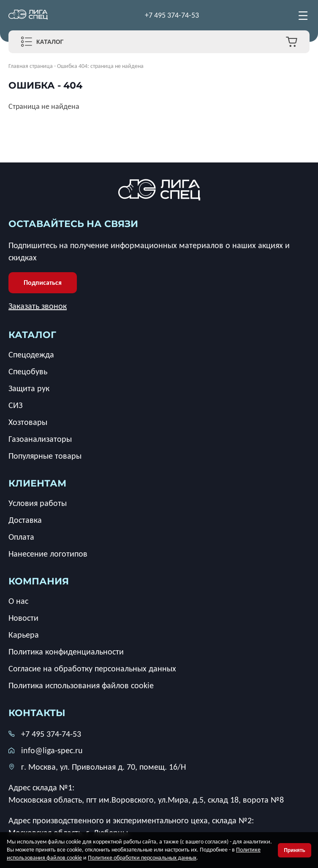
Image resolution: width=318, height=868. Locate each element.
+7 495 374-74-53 (172, 15)
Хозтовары (28, 422)
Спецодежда (31, 354)
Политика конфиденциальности (66, 652)
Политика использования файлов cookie (81, 685)
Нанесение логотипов (48, 554)
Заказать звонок (38, 306)
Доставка (25, 520)
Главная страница (31, 66)
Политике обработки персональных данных (142, 858)
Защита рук (29, 388)
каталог (32, 335)
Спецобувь (28, 371)
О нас (18, 601)
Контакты (37, 713)
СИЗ (15, 405)
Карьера (24, 635)
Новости (23, 618)
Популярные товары (45, 456)
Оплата (21, 537)
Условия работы (38, 503)
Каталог (50, 42)
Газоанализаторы (40, 439)
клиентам (37, 483)
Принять (295, 850)
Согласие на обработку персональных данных (92, 668)
